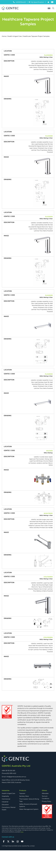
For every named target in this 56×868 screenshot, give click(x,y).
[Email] (52, 2)
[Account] (49, 2)
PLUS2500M (49, 374)
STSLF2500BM (48, 637)
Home (4, 36)
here (22, 832)
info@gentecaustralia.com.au (16, 777)
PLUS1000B (49, 136)
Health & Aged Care (15, 36)
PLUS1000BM (48, 55)
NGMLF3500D (48, 513)
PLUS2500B (49, 295)
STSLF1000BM (48, 577)
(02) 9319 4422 (11, 773)
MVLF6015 (49, 451)
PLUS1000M (49, 217)
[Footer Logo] (28, 759)
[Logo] (11, 8)
